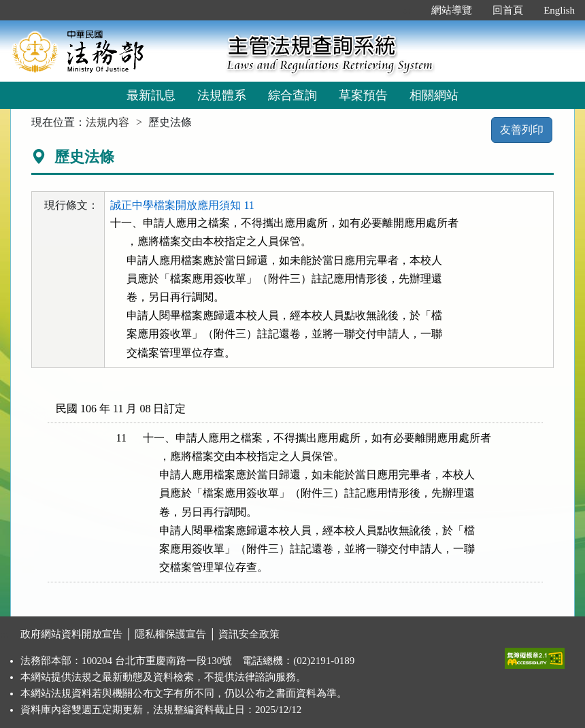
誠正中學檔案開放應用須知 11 (182, 205)
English (559, 10)
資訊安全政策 (249, 634)
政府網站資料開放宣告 (71, 634)
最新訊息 (151, 95)
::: (407, 10)
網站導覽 (452, 10)
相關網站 (434, 95)
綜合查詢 (292, 95)
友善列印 (522, 130)
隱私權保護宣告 (170, 634)
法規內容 (107, 122)
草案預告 (363, 95)
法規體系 (222, 95)
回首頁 (508, 10)
